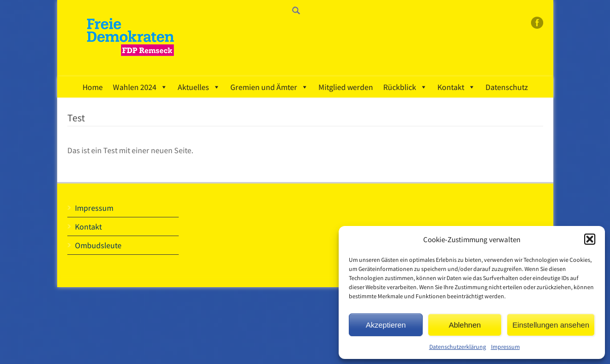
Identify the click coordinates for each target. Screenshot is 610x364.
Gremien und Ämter (269, 87)
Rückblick (405, 87)
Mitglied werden (346, 87)
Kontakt (456, 87)
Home (93, 87)
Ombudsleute (98, 245)
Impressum (505, 347)
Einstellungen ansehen (551, 325)
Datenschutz (507, 87)
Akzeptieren (385, 325)
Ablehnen (464, 325)
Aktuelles (199, 87)
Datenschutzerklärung (458, 347)
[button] (590, 239)
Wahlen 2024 (140, 87)
